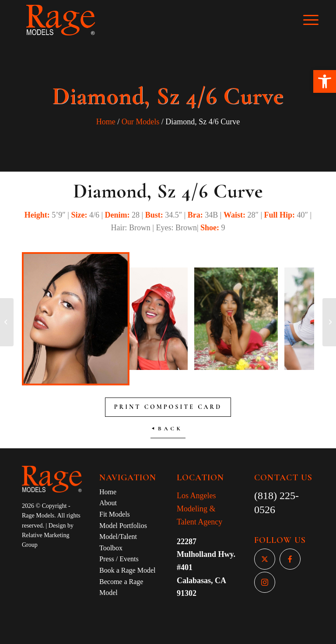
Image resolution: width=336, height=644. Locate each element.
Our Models (141, 122)
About (108, 503)
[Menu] (315, 20)
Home (106, 122)
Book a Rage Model (127, 570)
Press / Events (119, 559)
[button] (325, 81)
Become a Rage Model (121, 587)
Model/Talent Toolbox (118, 542)
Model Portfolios (123, 526)
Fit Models (115, 514)
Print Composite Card (168, 407)
